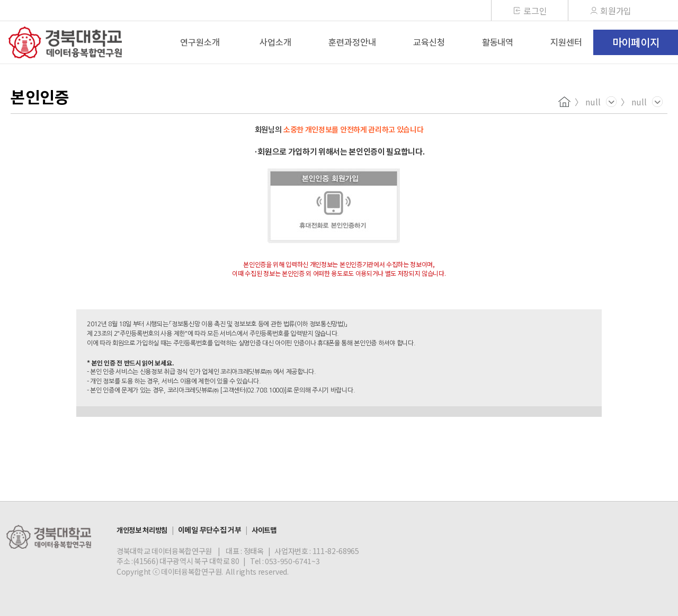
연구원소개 (200, 42)
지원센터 (566, 42)
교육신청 (429, 42)
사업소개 (275, 42)
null (593, 102)
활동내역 (498, 42)
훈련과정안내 (352, 42)
